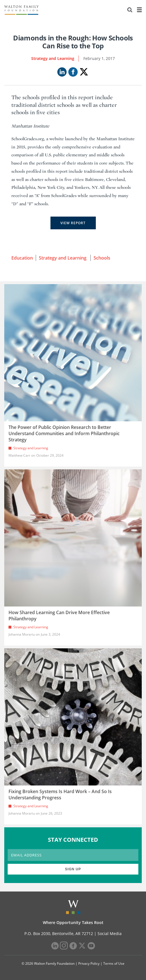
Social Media (110, 933)
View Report (73, 223)
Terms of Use (114, 963)
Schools (102, 258)
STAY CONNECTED (73, 840)
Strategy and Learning (53, 58)
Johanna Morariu (22, 634)
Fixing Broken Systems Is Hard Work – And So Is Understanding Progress (60, 795)
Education (22, 258)
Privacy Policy (89, 963)
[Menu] (139, 10)
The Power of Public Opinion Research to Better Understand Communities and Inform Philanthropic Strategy (64, 433)
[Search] (130, 10)
